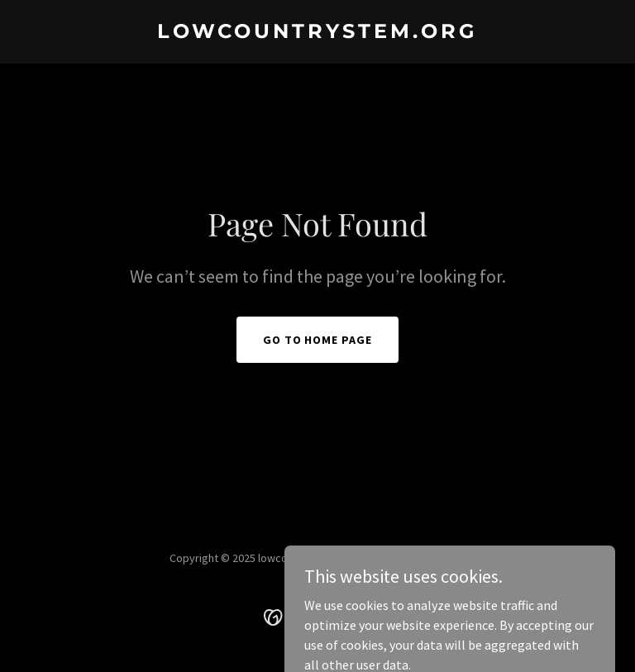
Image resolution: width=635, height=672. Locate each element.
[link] (317, 33)
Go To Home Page (318, 340)
